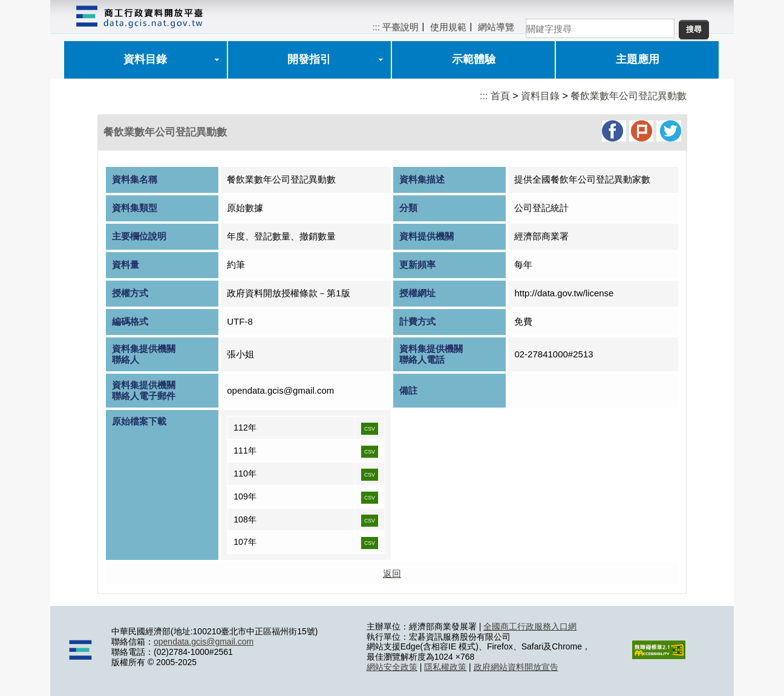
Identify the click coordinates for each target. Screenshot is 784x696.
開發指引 (309, 59)
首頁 (500, 96)
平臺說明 (400, 27)
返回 (392, 574)
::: (376, 27)
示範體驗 (474, 59)
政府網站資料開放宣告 (516, 667)
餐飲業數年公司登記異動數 (629, 96)
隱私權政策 (445, 667)
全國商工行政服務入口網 (530, 626)
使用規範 (448, 27)
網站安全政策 (392, 667)
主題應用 (638, 59)
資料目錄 (145, 59)
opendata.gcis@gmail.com (204, 642)
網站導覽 (496, 27)
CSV (370, 429)
